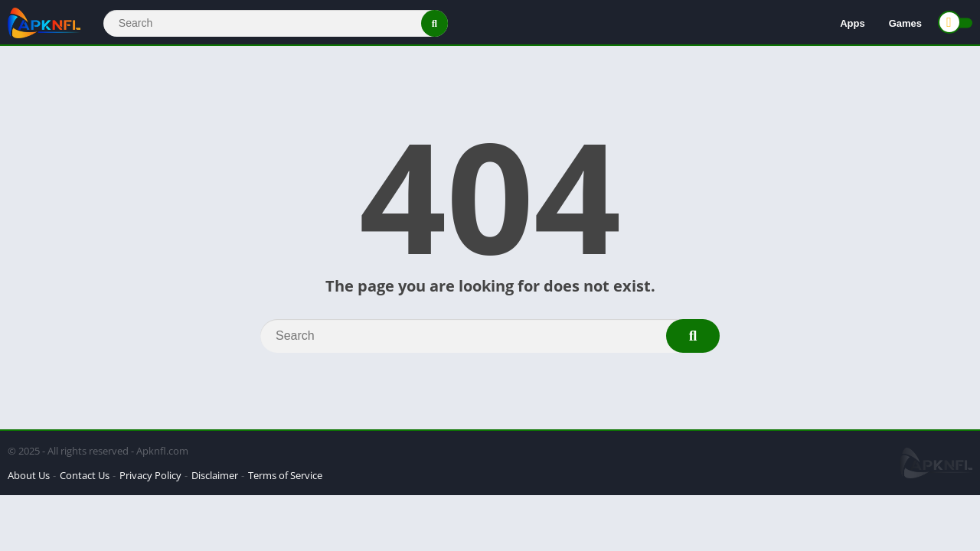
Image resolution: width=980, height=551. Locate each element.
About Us (29, 475)
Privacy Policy (150, 475)
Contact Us (85, 475)
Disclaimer (215, 475)
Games (905, 23)
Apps (853, 23)
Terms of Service (285, 475)
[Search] (276, 23)
